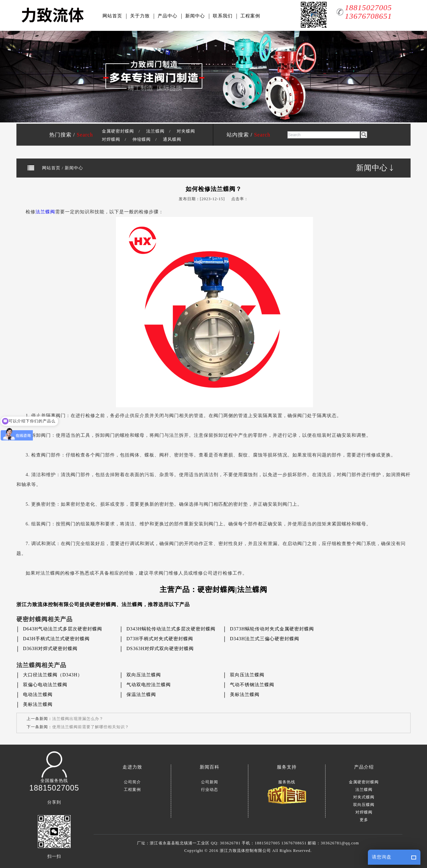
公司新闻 (210, 782)
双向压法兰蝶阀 (144, 675)
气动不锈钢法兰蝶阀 (252, 685)
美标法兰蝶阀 (245, 695)
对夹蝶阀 (186, 131)
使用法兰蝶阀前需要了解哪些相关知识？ (91, 727)
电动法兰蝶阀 (38, 695)
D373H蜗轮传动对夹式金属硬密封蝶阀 (272, 629)
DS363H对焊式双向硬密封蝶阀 (160, 649)
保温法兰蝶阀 (141, 695)
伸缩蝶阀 (142, 139)
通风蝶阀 (172, 139)
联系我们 (223, 16)
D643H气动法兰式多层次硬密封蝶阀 (63, 629)
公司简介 (132, 782)
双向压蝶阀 (364, 805)
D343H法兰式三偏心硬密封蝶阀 (265, 639)
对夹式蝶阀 (364, 797)
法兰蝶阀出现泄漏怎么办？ (78, 719)
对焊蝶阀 (111, 139)
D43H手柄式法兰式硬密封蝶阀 (56, 639)
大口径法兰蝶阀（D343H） (53, 675)
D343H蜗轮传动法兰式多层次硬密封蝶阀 (171, 629)
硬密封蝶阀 (103, 604)
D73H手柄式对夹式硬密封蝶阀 (160, 639)
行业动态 (210, 790)
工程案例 (250, 16)
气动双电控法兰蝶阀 (149, 685)
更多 (364, 820)
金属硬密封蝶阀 (118, 131)
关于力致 (140, 16)
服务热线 (287, 782)
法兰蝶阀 (155, 131)
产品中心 (168, 16)
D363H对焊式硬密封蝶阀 (50, 649)
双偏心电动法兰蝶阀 (45, 685)
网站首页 (112, 16)
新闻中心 (195, 16)
